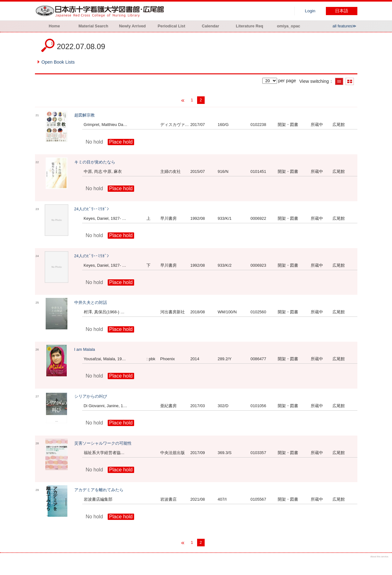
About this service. (380, 557)
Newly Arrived (132, 26)
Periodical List (171, 26)
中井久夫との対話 (91, 302)
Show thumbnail (350, 81)
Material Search (93, 26)
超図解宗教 (85, 115)
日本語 (342, 11)
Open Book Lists (58, 62)
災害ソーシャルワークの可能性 (103, 443)
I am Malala (85, 349)
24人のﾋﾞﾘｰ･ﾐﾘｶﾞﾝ (92, 209)
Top (382, 565)
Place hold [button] (121, 142)
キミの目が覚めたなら (95, 162)
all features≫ (345, 26)
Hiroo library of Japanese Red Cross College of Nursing (101, 11)
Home (54, 26)
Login (310, 11)
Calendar (210, 26)
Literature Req (250, 26)
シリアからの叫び (91, 396)
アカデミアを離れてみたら (99, 490)
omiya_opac (289, 26)
